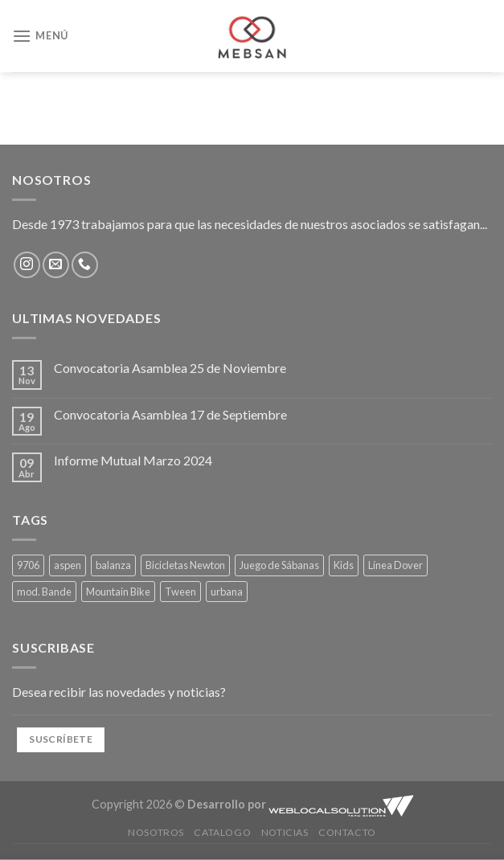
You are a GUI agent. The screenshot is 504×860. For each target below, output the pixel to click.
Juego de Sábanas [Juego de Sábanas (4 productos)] (279, 565)
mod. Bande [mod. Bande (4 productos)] (44, 592)
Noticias (285, 832)
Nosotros (156, 832)
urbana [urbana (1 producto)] (227, 592)
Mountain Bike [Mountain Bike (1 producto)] (118, 592)
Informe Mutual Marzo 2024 (133, 460)
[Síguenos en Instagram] (27, 265)
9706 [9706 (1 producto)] (28, 565)
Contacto (347, 832)
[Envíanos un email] (56, 265)
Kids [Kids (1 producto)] (344, 565)
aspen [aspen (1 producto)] (68, 565)
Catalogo (222, 832)
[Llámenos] (85, 265)
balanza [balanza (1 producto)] (113, 565)
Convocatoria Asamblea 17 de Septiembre (170, 414)
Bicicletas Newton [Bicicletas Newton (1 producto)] (185, 565)
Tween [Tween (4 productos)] (180, 592)
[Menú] (40, 36)
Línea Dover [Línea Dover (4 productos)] (395, 565)
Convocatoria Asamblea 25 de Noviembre (170, 368)
